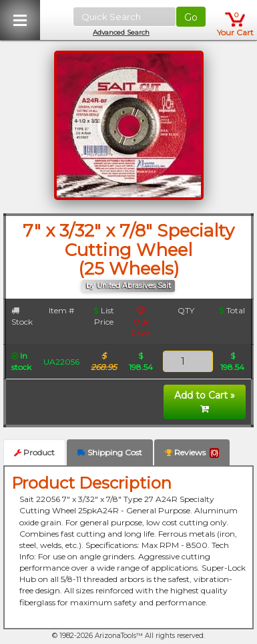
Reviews (192, 453)
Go (191, 17)
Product (34, 452)
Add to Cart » (205, 401)
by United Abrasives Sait (128, 286)
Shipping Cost (110, 452)
